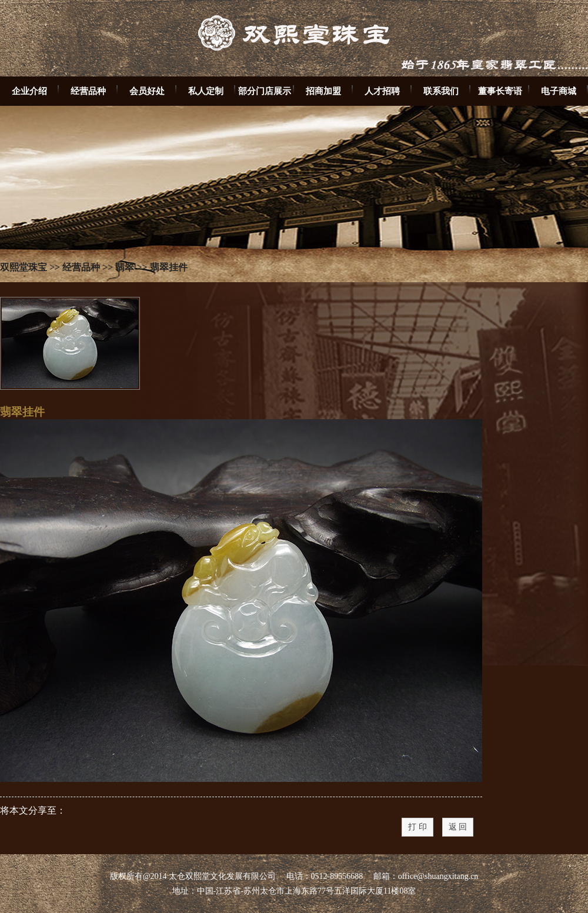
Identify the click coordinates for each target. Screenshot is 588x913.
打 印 (417, 827)
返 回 (458, 827)
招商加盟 (323, 91)
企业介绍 (29, 91)
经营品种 (88, 91)
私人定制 (206, 91)
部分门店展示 (265, 91)
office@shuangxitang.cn (438, 876)
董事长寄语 (500, 91)
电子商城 (559, 91)
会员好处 (147, 91)
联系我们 (441, 91)
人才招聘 (382, 91)
